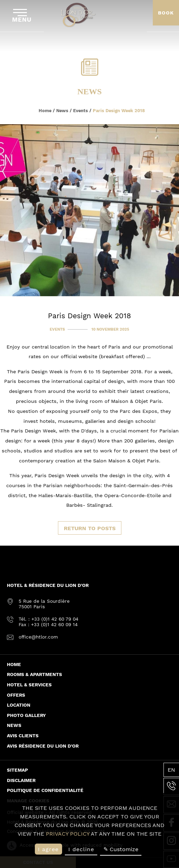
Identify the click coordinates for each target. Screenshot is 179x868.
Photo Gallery (26, 715)
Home (45, 111)
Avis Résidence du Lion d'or (43, 746)
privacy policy (68, 834)
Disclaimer (21, 780)
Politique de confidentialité (45, 790)
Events (81, 111)
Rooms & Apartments (34, 674)
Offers (16, 695)
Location (19, 705)
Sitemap (17, 770)
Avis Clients (23, 736)
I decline (81, 849)
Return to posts (90, 528)
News (62, 111)
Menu (22, 16)
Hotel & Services (29, 685)
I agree (48, 849)
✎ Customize (121, 849)
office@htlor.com (38, 637)
